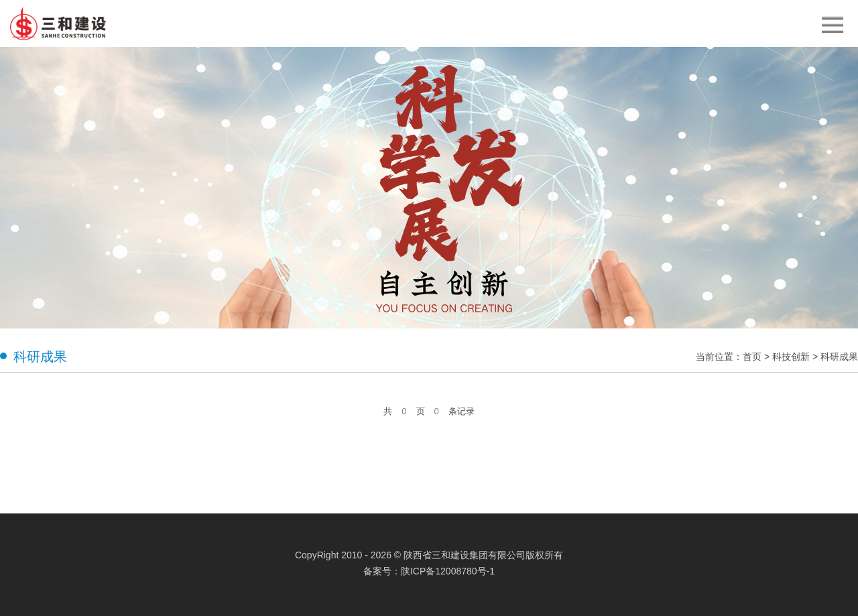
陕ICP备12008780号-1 (448, 571)
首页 (752, 357)
